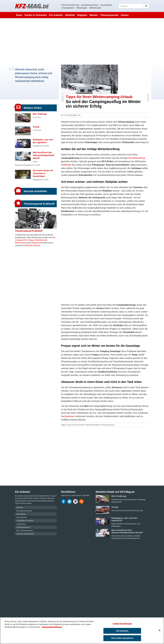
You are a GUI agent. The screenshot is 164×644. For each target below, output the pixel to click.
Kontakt (86, 495)
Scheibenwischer (23, 527)
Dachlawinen (68, 416)
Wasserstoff (36, 243)
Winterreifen (79, 425)
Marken (94, 15)
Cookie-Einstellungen (122, 624)
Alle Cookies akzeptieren (122, 638)
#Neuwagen (82, 8)
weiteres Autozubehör (25, 534)
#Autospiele (106, 5)
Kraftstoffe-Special (32, 245)
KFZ (32, 6)
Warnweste (21, 514)
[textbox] (134, 6)
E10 (54, 237)
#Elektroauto (95, 8)
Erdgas (31, 240)
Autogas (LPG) (21, 240)
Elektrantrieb (21, 243)
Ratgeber (82, 15)
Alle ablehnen (122, 631)
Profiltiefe (66, 165)
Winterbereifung (137, 158)
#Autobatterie (68, 8)
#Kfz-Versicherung (70, 5)
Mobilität (70, 15)
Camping (70, 425)
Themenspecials (109, 15)
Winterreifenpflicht (93, 425)
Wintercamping (108, 425)
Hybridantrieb (41, 240)
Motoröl (20, 507)
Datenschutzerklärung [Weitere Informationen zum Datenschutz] (52, 627)
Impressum (66, 495)
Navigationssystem (24, 511)
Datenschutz (77, 495)
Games (125, 15)
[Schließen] (159, 630)
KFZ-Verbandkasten (25, 530)
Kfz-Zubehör (56, 15)
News (19, 15)
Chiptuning (21, 524)
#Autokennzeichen (90, 5)
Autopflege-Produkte (25, 520)
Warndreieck (22, 517)
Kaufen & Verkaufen (36, 15)
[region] (82, 631)
